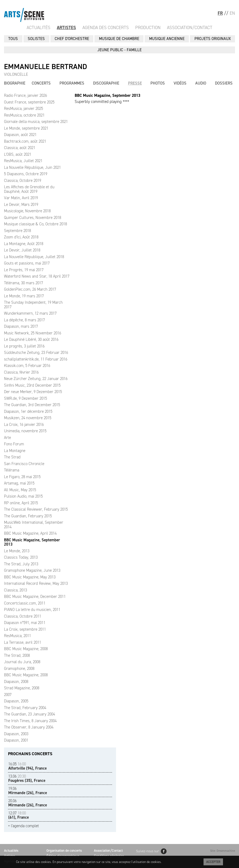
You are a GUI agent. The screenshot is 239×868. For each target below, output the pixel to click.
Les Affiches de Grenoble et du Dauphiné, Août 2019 (29, 189)
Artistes (66, 27)
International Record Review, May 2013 (36, 583)
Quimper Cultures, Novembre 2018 (33, 218)
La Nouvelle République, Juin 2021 (32, 167)
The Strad (12, 457)
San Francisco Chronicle (24, 464)
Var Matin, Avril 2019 (21, 198)
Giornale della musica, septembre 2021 (36, 122)
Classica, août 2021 (20, 148)
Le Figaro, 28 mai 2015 (22, 477)
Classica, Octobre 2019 (23, 181)
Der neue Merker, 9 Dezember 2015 (33, 392)
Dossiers (224, 83)
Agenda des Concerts (106, 27)
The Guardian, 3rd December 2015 (32, 405)
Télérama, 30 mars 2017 (23, 283)
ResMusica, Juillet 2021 (23, 161)
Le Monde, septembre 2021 (26, 128)
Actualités (39, 27)
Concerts (41, 83)
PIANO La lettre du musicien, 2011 (32, 610)
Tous (13, 39)
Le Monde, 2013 (17, 551)
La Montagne (15, 451)
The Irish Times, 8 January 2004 (30, 721)
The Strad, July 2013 (21, 564)
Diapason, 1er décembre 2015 (28, 411)
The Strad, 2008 (17, 655)
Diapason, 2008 (16, 682)
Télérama (12, 470)
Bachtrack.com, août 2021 (25, 141)
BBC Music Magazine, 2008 (26, 649)
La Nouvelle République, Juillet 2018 (34, 257)
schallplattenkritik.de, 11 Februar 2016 (36, 359)
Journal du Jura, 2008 (22, 662)
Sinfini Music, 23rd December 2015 (32, 385)
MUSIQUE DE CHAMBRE (119, 39)
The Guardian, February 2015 (28, 516)
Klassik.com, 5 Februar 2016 (27, 366)
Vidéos (180, 83)
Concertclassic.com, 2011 (25, 603)
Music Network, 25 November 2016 (33, 333)
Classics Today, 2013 (21, 557)
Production (148, 27)
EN (232, 13)
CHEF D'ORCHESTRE (72, 39)
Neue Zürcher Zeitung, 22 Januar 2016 (36, 379)
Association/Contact (190, 27)
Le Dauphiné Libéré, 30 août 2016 (31, 339)
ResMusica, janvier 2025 (23, 109)
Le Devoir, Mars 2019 (21, 205)
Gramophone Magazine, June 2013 (32, 570)
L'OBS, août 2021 (18, 154)
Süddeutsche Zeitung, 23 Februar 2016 (36, 353)
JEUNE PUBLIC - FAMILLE (120, 50)
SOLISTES (36, 39)
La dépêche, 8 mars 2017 (24, 320)
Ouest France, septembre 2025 (29, 102)
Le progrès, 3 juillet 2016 (24, 346)
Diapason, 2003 (16, 734)
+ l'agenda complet (23, 826)
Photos (158, 83)
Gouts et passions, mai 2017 (27, 263)
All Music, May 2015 (20, 490)
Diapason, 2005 (16, 701)
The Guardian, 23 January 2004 (29, 714)
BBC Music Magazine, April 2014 (30, 533)
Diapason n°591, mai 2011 (25, 623)
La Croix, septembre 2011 (25, 629)
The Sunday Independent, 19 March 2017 (33, 305)
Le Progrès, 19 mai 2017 (24, 270)
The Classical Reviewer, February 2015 (36, 509)
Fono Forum (14, 444)
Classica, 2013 (15, 590)
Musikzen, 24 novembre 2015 (28, 418)
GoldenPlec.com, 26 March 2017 (30, 289)
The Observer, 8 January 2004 (29, 727)
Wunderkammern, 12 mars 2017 (30, 313)
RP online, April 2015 (21, 503)
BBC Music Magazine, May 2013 (30, 577)
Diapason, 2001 (16, 740)
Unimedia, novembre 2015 (25, 431)
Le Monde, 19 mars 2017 (24, 296)
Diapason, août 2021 (20, 135)
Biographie (15, 83)
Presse (135, 83)
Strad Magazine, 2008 (22, 688)
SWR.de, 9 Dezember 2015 (25, 398)
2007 (8, 695)
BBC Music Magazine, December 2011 (35, 597)
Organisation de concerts (64, 851)
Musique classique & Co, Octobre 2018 (35, 224)
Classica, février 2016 (21, 372)
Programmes (72, 83)
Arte (7, 438)
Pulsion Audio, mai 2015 (23, 496)
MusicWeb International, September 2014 (34, 525)
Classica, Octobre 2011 (23, 616)
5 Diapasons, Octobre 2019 (26, 174)
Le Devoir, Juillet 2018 (22, 250)
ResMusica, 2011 (17, 636)
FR (220, 13)
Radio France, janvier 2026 (25, 95)
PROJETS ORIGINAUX (213, 39)
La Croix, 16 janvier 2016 (24, 425)
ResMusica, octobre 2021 (24, 115)
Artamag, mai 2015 (19, 483)
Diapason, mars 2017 (21, 326)
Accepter (213, 862)
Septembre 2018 (17, 231)
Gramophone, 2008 (19, 669)
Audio (201, 83)
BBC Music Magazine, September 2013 (32, 542)
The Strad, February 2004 (25, 708)
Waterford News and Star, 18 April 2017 (37, 276)
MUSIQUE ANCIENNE (167, 39)
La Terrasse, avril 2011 (23, 642)
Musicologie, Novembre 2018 (27, 211)
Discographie (106, 83)
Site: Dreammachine (223, 851)
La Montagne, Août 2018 (24, 244)
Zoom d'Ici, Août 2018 (21, 237)
